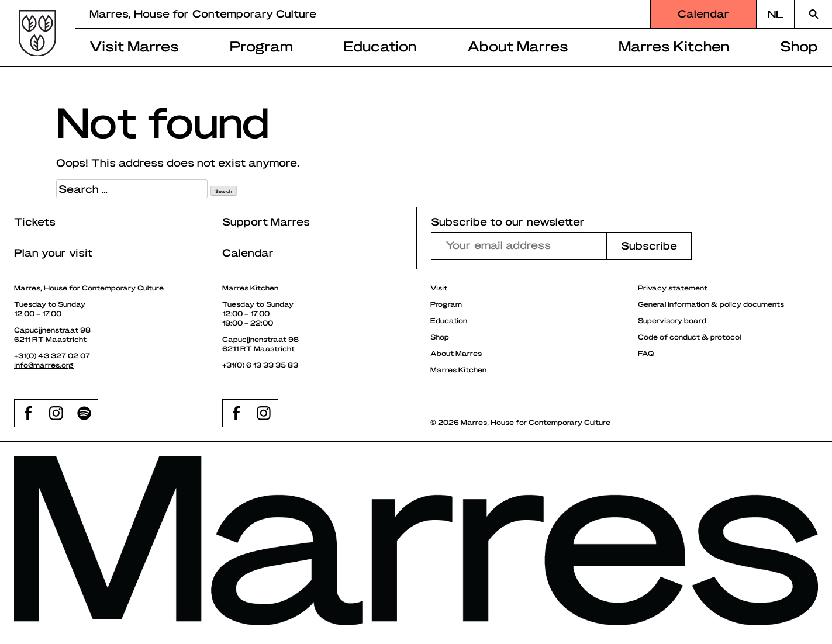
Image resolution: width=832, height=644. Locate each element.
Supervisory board (672, 320)
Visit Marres (134, 46)
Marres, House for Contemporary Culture (203, 13)
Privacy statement (673, 288)
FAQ (646, 353)
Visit (439, 288)
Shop (799, 46)
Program (261, 46)
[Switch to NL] (775, 14)
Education (380, 46)
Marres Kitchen (674, 46)
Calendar (703, 13)
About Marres (518, 46)
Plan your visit (53, 252)
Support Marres (266, 221)
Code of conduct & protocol (689, 337)
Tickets (35, 221)
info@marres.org (44, 365)
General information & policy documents (711, 304)
